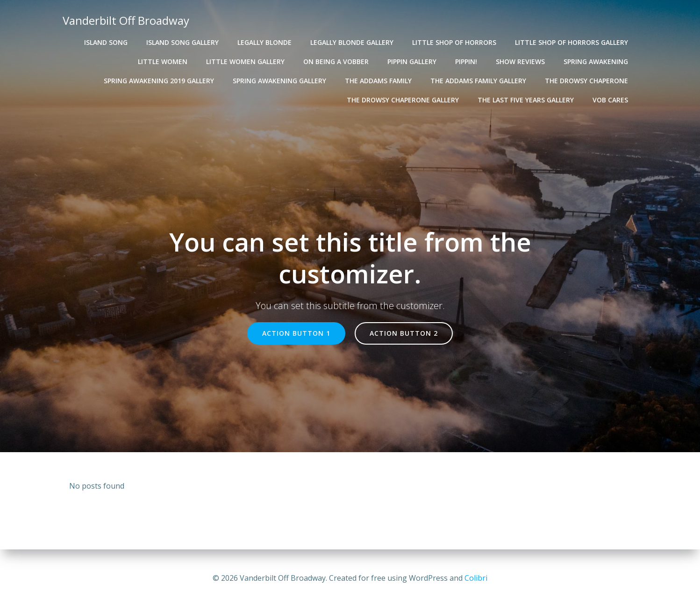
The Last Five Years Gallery (526, 100)
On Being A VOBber (336, 61)
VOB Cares (611, 100)
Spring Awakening (596, 61)
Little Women (163, 61)
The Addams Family (379, 81)
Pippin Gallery (412, 61)
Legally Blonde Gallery (352, 42)
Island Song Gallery (183, 42)
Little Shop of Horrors (455, 42)
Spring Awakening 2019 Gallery (159, 81)
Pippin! (467, 61)
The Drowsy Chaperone (587, 81)
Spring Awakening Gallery (280, 81)
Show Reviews (521, 61)
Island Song (106, 42)
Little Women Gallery (246, 61)
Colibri (476, 578)
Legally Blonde (265, 42)
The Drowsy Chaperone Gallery (403, 100)
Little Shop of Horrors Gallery (572, 42)
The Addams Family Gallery (479, 81)
